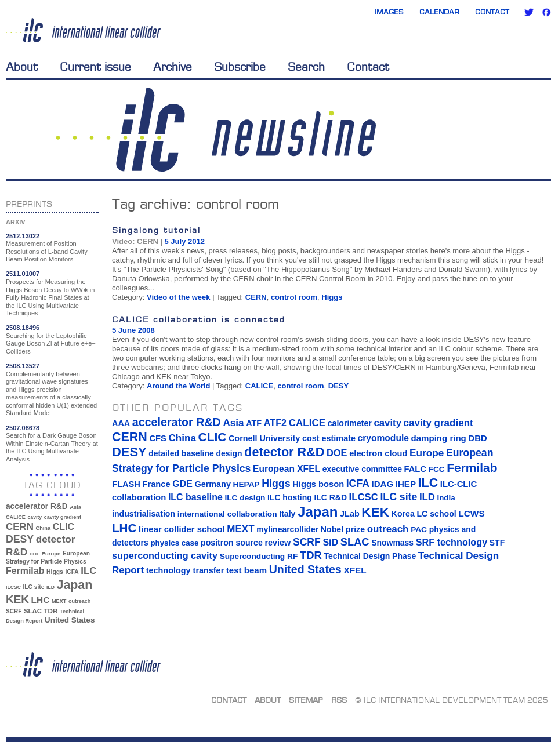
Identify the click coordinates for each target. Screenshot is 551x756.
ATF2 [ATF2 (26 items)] (275, 423)
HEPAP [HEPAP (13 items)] (246, 484)
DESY (338, 386)
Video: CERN (135, 241)
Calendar (439, 12)
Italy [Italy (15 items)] (287, 514)
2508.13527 (23, 366)
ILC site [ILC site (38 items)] (34, 587)
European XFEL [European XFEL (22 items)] (287, 469)
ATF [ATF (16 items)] (254, 423)
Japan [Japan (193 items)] (75, 585)
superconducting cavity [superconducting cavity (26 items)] (165, 555)
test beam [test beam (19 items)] (246, 570)
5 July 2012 (185, 241)
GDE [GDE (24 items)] (182, 484)
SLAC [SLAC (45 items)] (33, 611)
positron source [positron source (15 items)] (232, 543)
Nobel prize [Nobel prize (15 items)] (343, 529)
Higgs (332, 297)
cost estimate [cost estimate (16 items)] (329, 438)
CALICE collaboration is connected (199, 319)
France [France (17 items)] (157, 484)
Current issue (95, 67)
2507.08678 (23, 428)
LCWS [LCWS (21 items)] (471, 513)
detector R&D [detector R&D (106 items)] (284, 452)
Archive (173, 67)
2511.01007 (23, 274)
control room (294, 297)
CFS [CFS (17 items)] (157, 438)
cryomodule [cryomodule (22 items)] (383, 438)
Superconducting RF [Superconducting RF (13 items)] (259, 556)
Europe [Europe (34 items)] (51, 553)
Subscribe (240, 67)
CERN (256, 297)
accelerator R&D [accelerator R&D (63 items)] (37, 506)
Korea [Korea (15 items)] (403, 514)
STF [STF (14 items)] (497, 543)
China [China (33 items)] (43, 528)
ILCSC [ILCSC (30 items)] (13, 587)
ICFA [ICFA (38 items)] (72, 572)
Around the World (179, 386)
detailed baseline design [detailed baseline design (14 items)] (195, 453)
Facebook (546, 12)
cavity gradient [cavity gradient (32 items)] (63, 517)
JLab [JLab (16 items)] (350, 514)
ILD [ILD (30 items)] (50, 587)
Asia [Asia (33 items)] (75, 507)
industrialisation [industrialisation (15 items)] (144, 514)
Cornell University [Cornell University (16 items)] (264, 438)
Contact (492, 12)
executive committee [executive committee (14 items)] (362, 469)
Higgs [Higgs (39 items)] (55, 572)
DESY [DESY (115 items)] (20, 539)
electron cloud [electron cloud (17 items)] (378, 453)
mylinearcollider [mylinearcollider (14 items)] (287, 529)
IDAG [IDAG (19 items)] (383, 484)
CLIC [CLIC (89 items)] (64, 527)
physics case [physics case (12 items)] (174, 543)
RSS (339, 700)
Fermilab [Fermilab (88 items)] (25, 571)
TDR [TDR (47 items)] (50, 611)
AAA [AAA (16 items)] (121, 423)
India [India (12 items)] (446, 498)
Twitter (529, 12)
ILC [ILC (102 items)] (88, 571)
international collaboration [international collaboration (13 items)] (227, 514)
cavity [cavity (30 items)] (35, 517)
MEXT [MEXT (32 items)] (59, 601)
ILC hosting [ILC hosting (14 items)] (290, 497)
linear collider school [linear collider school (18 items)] (182, 529)
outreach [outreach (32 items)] (79, 601)
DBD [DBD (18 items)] (477, 438)
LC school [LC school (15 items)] (436, 514)
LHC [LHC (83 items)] (41, 600)
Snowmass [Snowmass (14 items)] (392, 543)
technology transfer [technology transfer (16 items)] (185, 570)
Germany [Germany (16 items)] (212, 484)
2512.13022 (23, 236)
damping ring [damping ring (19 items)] (439, 438)
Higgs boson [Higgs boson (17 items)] (318, 484)
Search (306, 67)
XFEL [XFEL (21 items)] (355, 570)
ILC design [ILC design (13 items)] (245, 498)
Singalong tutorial (156, 230)
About (22, 67)
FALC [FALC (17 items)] (415, 469)
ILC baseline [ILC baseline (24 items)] (195, 497)
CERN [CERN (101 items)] (20, 527)
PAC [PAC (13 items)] (419, 530)
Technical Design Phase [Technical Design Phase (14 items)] (370, 556)
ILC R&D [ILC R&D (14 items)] (330, 497)
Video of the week (179, 297)
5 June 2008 (133, 330)
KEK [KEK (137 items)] (17, 599)
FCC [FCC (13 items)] (437, 469)
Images (389, 12)
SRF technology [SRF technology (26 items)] (452, 542)
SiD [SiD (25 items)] (330, 542)
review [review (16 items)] (278, 543)
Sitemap (306, 700)
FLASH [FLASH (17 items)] (126, 484)
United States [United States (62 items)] (70, 620)
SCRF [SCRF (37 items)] (14, 611)
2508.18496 (23, 328)
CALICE (259, 386)
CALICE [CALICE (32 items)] (16, 517)
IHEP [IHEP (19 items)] (406, 484)
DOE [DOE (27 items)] (35, 554)
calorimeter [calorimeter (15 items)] (350, 423)
